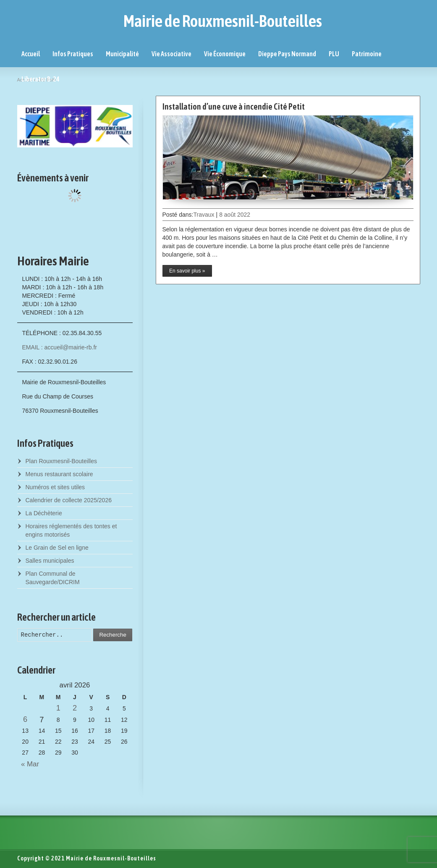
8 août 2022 (235, 215)
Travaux (204, 215)
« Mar (28, 764)
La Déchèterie (44, 513)
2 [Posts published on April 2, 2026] (75, 708)
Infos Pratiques (73, 54)
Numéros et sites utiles (55, 487)
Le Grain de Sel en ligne (57, 548)
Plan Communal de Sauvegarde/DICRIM (53, 578)
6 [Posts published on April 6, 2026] (25, 719)
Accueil (31, 54)
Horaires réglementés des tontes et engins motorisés (71, 530)
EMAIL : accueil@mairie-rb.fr (59, 347)
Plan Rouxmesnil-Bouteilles (61, 461)
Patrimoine (367, 54)
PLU (334, 54)
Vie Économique (225, 54)
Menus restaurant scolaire (59, 474)
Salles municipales (50, 561)
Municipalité (122, 54)
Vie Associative (171, 54)
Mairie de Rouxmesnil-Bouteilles (223, 21)
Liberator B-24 (41, 79)
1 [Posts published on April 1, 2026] (58, 708)
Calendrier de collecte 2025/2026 (69, 500)
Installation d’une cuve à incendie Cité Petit (234, 106)
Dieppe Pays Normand (287, 54)
